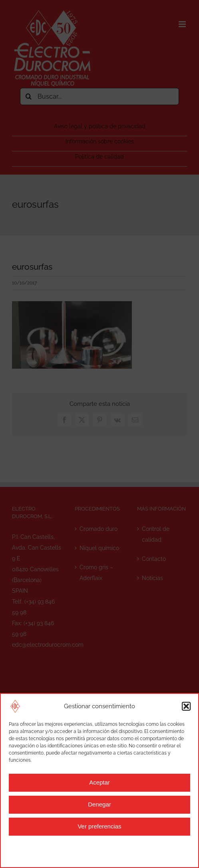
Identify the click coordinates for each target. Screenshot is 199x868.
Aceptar (99, 782)
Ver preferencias (99, 826)
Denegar (99, 804)
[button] (186, 706)
